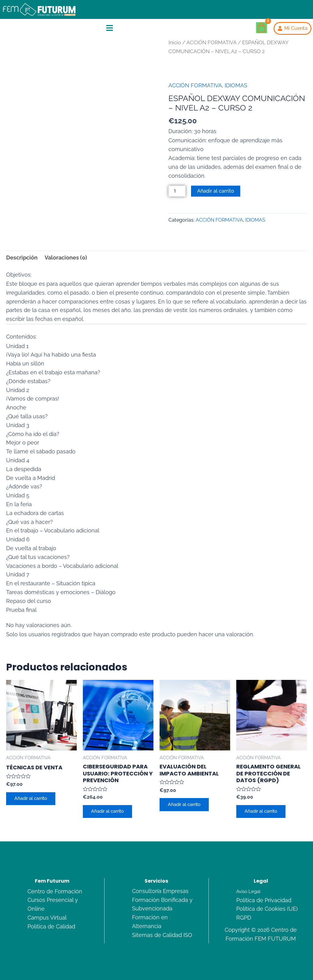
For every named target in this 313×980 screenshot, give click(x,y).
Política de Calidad (51, 926)
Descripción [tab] (22, 258)
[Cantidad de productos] (177, 191)
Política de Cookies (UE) (267, 909)
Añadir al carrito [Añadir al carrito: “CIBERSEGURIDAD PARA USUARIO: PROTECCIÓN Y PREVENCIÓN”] (110, 813)
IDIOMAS (236, 85)
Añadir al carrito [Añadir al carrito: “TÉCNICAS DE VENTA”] (34, 800)
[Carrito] (261, 28)
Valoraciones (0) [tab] (66, 258)
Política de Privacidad (264, 900)
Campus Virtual (47, 918)
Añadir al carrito (216, 191)
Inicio (175, 42)
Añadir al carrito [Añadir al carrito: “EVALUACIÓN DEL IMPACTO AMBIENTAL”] (187, 806)
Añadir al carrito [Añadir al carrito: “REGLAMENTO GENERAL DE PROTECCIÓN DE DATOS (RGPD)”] (264, 813)
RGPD (244, 918)
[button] (109, 29)
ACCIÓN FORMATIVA (212, 42)
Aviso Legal (249, 891)
